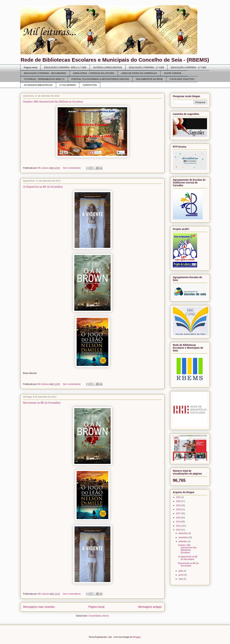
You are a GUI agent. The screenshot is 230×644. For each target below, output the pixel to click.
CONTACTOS (90, 85)
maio (181, 579)
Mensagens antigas (150, 607)
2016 (179, 518)
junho (181, 575)
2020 (179, 501)
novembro (183, 537)
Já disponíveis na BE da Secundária (43, 187)
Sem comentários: (72, 168)
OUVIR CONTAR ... (174, 73)
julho (181, 571)
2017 (179, 513)
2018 (179, 509)
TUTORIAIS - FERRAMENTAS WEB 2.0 (44, 79)
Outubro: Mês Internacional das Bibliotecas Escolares (53, 102)
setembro (183, 541)
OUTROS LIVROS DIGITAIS (108, 67)
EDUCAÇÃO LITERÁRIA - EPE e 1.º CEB (65, 67)
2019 (179, 505)
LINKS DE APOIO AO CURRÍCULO (139, 73)
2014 (179, 526)
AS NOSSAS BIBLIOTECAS (38, 85)
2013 (179, 530)
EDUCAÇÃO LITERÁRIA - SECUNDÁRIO (45, 73)
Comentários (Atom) (99, 616)
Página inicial (31, 67)
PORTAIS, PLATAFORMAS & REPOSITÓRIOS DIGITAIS (100, 79)
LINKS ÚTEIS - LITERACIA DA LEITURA (94, 73)
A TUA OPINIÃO (68, 85)
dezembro (183, 533)
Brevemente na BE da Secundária (42, 403)
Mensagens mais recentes (39, 607)
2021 (179, 497)
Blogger (137, 637)
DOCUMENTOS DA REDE (149, 79)
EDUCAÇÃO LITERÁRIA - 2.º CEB (147, 67)
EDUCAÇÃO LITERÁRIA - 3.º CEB (188, 67)
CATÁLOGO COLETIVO (182, 79)
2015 (179, 522)
